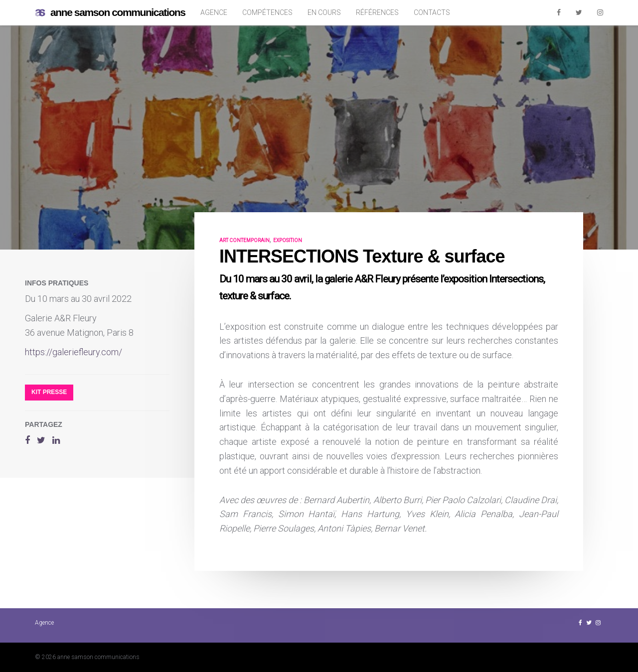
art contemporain (244, 240)
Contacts (432, 12)
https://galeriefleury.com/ (74, 352)
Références (377, 12)
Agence (214, 12)
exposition (288, 240)
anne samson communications (110, 13)
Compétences (267, 12)
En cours (324, 12)
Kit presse (49, 392)
